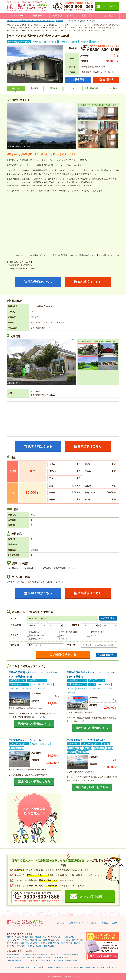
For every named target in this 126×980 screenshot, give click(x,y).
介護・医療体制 (91, 88)
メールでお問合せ (107, 6)
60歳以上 (64, 635)
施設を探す (39, 16)
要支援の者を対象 (97, 632)
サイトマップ (115, 967)
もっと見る (42, 717)
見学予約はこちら (38, 282)
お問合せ (116, 923)
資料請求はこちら (88, 282)
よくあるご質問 (36, 967)
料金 (72, 88)
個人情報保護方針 (103, 967)
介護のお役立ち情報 (71, 967)
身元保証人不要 (36, 639)
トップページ (17, 16)
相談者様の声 (58, 967)
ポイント (16, 88)
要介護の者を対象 (37, 635)
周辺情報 (54, 88)
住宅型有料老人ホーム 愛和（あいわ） (87, 740)
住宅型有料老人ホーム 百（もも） (27, 740)
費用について (25, 967)
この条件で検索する (63, 654)
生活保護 (64, 639)
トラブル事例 (48, 967)
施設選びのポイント (63, 16)
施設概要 (35, 88)
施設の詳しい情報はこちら (34, 724)
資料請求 (106, 80)
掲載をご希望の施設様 (87, 967)
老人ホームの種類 (13, 967)
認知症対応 (95, 635)
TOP (31, 21)
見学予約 (78, 80)
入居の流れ (87, 16)
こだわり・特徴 (110, 88)
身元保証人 (35, 632)
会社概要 (109, 16)
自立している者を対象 (69, 632)
